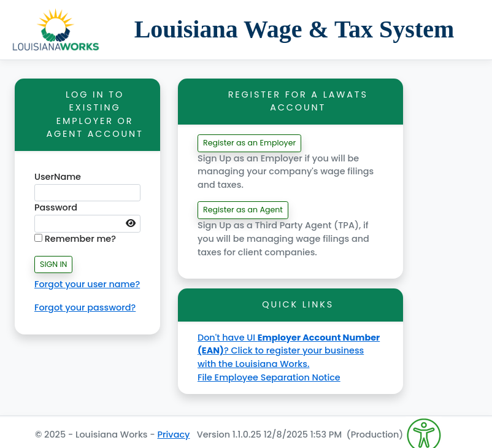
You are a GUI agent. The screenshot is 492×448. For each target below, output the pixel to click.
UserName (58, 177)
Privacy (173, 434)
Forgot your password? (85, 307)
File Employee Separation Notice (269, 377)
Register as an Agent (243, 210)
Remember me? (75, 239)
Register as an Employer (249, 143)
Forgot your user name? (87, 284)
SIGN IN (53, 264)
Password (56, 207)
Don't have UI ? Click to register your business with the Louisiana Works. (289, 351)
